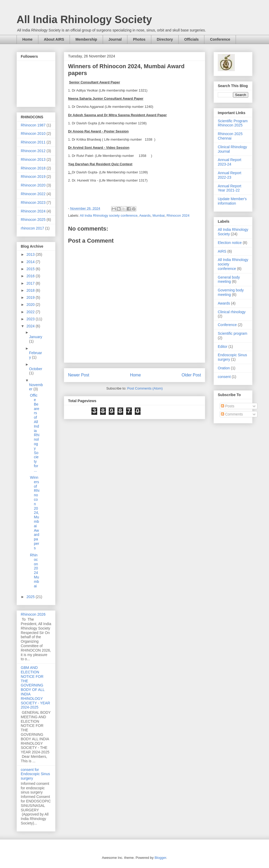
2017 (31, 283)
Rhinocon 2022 (33, 194)
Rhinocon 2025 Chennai (230, 136)
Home (27, 39)
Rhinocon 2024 (178, 215)
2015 (31, 269)
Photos (139, 39)
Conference (220, 39)
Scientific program (232, 333)
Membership (86, 39)
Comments (232, 414)
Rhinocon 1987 (33, 125)
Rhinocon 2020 (33, 185)
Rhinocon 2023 (33, 203)
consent (224, 377)
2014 (31, 262)
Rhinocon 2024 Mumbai (34, 571)
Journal (115, 39)
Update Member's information (232, 201)
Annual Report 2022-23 (230, 175)
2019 (31, 297)
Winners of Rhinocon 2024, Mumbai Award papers (35, 513)
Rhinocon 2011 (33, 142)
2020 (31, 305)
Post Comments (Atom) (145, 388)
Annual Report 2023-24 (230, 162)
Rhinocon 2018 (33, 168)
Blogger (160, 858)
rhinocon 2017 (32, 228)
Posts (228, 406)
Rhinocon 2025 (33, 220)
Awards (145, 215)
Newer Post (79, 375)
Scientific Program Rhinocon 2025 (233, 123)
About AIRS (54, 39)
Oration (224, 368)
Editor (223, 347)
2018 (31, 290)
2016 (31, 276)
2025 (31, 597)
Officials (191, 39)
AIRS (222, 251)
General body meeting (229, 279)
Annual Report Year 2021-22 (230, 188)
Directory (165, 39)
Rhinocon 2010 (33, 134)
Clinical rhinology (232, 312)
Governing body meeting (231, 292)
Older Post (191, 375)
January (36, 337)
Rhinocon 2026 (33, 614)
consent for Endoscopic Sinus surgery (35, 774)
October (36, 369)
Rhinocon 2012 (33, 151)
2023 (31, 319)
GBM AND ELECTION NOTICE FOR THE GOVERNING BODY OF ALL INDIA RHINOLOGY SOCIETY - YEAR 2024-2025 (35, 687)
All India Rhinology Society (84, 19)
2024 (31, 326)
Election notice (230, 243)
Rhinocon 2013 (33, 159)
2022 (31, 312)
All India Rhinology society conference (109, 215)
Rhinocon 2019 (33, 177)
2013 (31, 254)
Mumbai (158, 215)
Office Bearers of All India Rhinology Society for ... (35, 433)
